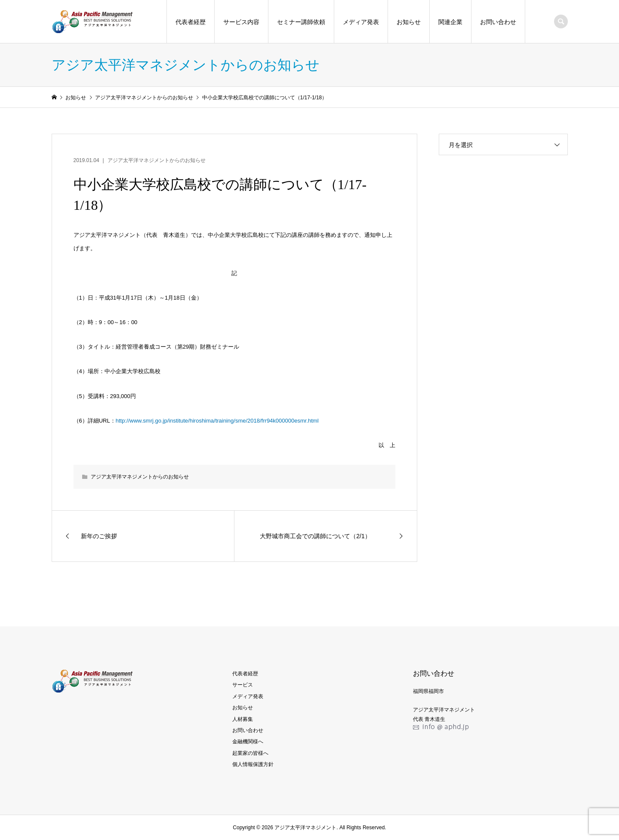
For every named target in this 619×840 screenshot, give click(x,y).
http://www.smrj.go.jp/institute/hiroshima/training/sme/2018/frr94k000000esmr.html (217, 421)
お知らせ (409, 22)
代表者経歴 (191, 22)
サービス (243, 685)
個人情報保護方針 (253, 764)
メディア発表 (361, 22)
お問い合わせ (498, 22)
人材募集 (243, 719)
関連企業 (450, 22)
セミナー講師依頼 (301, 22)
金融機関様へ (248, 742)
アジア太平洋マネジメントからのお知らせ (157, 160)
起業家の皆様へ (250, 753)
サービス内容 (241, 22)
